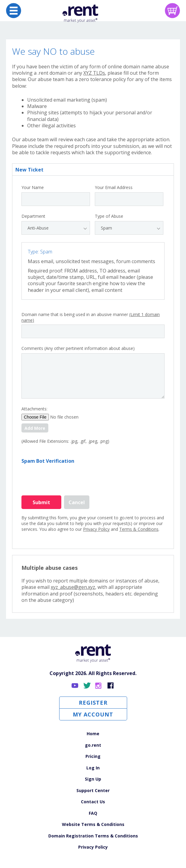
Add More (35, 428)
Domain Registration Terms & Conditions (93, 836)
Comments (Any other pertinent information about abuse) (78, 348)
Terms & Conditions (139, 529)
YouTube (75, 686)
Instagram (99, 686)
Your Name (33, 188)
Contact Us (93, 802)
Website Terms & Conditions (93, 824)
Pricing (93, 756)
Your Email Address (114, 188)
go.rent (93, 745)
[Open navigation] (14, 11)
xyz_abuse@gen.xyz (73, 587)
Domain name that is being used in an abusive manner (91, 317)
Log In (93, 768)
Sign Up (93, 779)
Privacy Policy (96, 529)
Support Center (93, 790)
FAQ (93, 813)
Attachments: (34, 409)
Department (33, 216)
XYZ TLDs (94, 73)
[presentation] (67, 476)
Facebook (111, 686)
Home (93, 734)
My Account (93, 714)
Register (93, 703)
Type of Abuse (109, 216)
